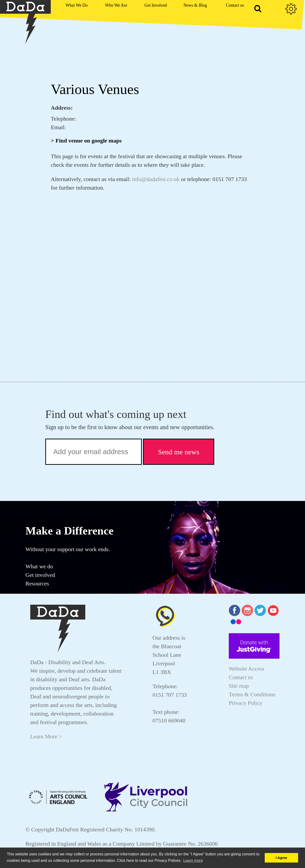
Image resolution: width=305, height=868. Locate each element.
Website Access (247, 669)
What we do (39, 566)
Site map (239, 686)
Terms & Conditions (252, 694)
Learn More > (46, 736)
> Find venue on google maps (86, 141)
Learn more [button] (193, 861)
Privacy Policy (246, 703)
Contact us (241, 677)
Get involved (40, 575)
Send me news (179, 452)
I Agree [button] (281, 858)
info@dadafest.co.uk (156, 179)
